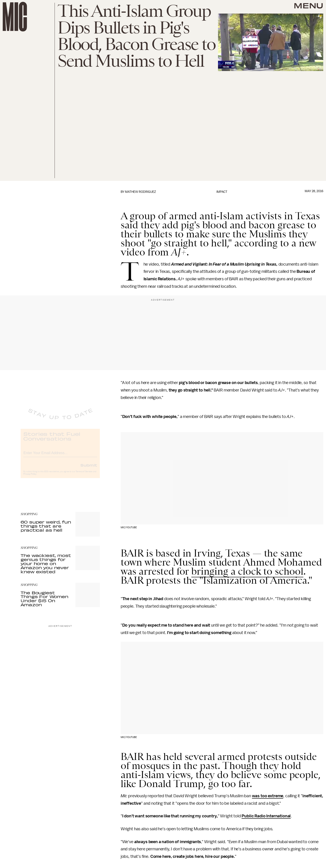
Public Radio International (266, 816)
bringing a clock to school (247, 571)
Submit (89, 469)
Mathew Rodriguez (140, 192)
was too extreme (268, 796)
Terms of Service (84, 475)
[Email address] (60, 456)
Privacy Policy (30, 478)
